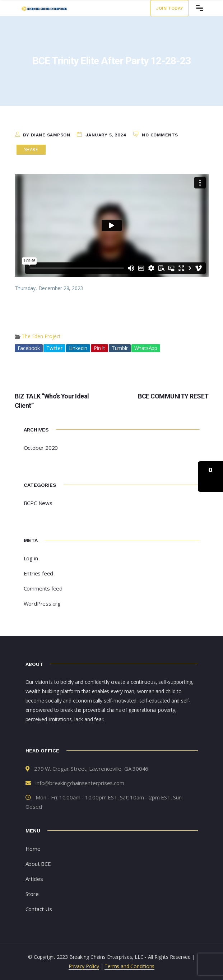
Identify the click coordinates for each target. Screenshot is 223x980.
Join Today (169, 8)
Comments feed (43, 588)
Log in (31, 558)
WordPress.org (42, 603)
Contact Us (39, 909)
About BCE (38, 864)
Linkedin (78, 348)
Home (33, 849)
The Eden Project (41, 336)
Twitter (54, 348)
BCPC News (38, 503)
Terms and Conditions (129, 966)
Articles (34, 879)
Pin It (99, 348)
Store (32, 894)
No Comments (160, 135)
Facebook (29, 348)
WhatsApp (146, 348)
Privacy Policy (84, 966)
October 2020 (41, 448)
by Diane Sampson (47, 135)
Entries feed (39, 573)
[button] (210, 477)
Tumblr (120, 348)
